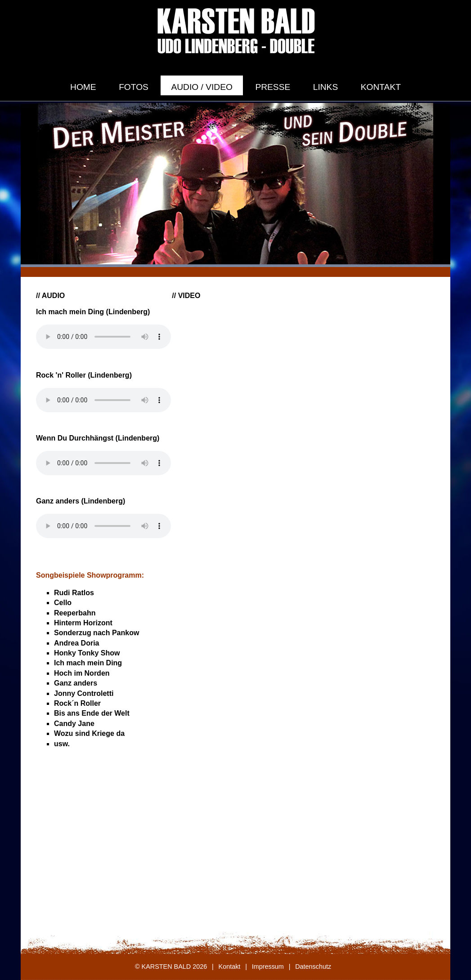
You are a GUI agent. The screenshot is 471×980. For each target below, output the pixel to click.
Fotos (134, 87)
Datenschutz (313, 967)
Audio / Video (202, 87)
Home (83, 87)
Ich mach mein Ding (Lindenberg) (93, 312)
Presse (273, 87)
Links (325, 87)
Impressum (268, 967)
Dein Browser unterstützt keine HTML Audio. (103, 337)
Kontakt (381, 87)
